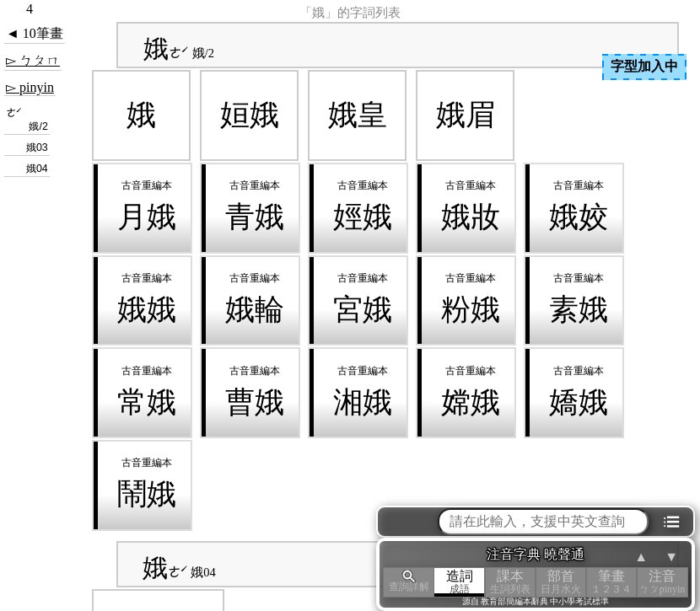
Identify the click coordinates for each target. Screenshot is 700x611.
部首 (561, 582)
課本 (510, 582)
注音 (662, 582)
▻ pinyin (30, 87)
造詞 (460, 582)
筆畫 (611, 582)
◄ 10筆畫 (35, 33)
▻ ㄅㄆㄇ (33, 60)
